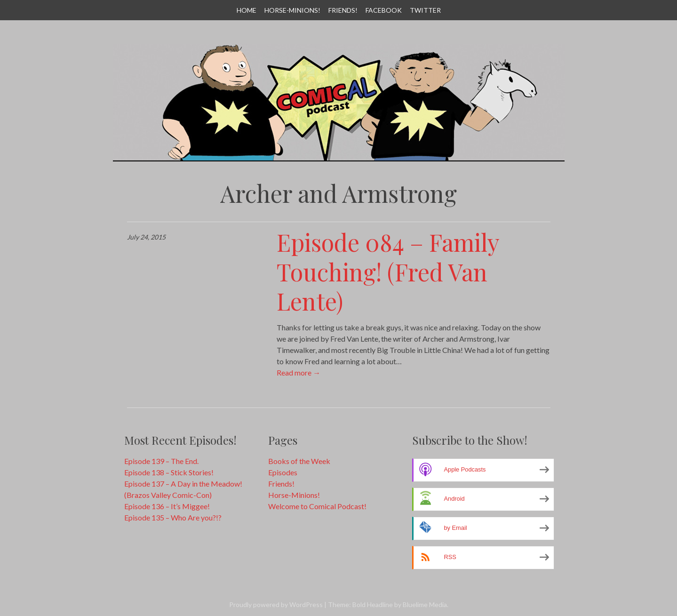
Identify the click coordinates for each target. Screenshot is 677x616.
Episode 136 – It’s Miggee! (167, 506)
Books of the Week (299, 461)
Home (247, 10)
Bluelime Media (425, 604)
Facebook (384, 10)
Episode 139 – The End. (161, 461)
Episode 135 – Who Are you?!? (173, 517)
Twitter (425, 10)
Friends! (343, 10)
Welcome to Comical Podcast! (317, 506)
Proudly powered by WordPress (276, 604)
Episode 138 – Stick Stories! (169, 472)
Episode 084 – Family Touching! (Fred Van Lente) (388, 272)
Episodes (283, 472)
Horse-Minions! (292, 10)
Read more (299, 372)
